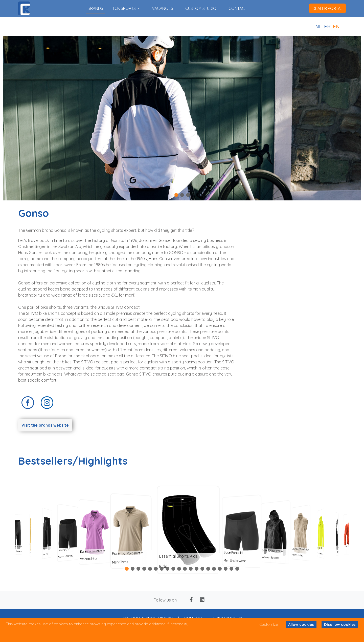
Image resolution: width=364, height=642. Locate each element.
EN (336, 26)
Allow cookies (301, 624)
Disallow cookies (340, 624)
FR (327, 26)
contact (238, 8)
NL (318, 26)
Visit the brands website (45, 425)
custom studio (201, 8)
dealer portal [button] (327, 8)
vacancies (163, 8)
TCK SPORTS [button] (124, 8)
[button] (176, 195)
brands (95, 8)
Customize (269, 624)
